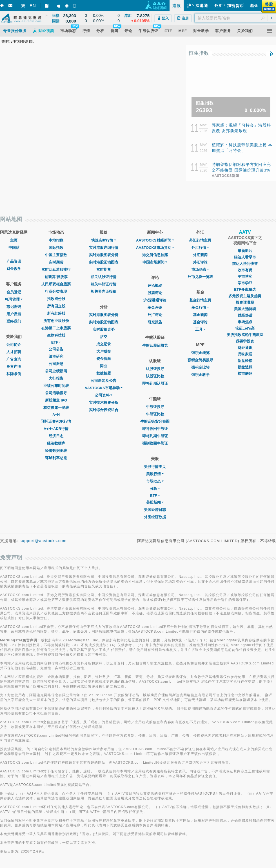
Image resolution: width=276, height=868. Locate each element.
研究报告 (155, 322)
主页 (14, 240)
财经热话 (245, 315)
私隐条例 (14, 374)
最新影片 (245, 251)
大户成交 (104, 351)
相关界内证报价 (103, 291)
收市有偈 (245, 270)
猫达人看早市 (245, 257)
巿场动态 (200, 270)
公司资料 (104, 395)
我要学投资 (245, 341)
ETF (56, 342)
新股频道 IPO (56, 400)
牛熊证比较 (155, 414)
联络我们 (14, 321)
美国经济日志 (155, 510)
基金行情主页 (200, 300)
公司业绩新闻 (56, 371)
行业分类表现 (56, 291)
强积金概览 (200, 353)
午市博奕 (245, 277)
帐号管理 (14, 299)
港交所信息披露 (155, 255)
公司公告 (56, 349)
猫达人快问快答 (245, 264)
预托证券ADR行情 (56, 421)
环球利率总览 (56, 458)
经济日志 (56, 436)
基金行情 (200, 307)
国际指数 (56, 248)
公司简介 (14, 345)
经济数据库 (56, 443)
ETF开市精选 (245, 289)
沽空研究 (56, 356)
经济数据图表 (56, 451)
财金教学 (14, 269)
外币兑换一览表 (200, 277)
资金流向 (104, 359)
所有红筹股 (56, 313)
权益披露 (104, 373)
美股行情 (155, 474)
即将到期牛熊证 (155, 436)
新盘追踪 (245, 367)
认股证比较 (155, 376)
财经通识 (245, 348)
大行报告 (56, 378)
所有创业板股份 (56, 321)
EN (33, 5)
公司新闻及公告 (103, 381)
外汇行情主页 (200, 240)
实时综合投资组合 (104, 410)
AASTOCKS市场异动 (103, 388)
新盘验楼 (245, 361)
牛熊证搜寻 (155, 407)
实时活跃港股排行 (56, 270)
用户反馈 (14, 314)
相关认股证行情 (103, 277)
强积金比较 (200, 367)
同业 (104, 366)
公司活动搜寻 (56, 393)
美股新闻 (155, 502)
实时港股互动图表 (104, 262)
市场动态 (155, 481)
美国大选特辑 (245, 309)
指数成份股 (56, 299)
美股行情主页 (155, 467)
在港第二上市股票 (56, 328)
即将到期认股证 (155, 383)
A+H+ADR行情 (56, 429)
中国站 (14, 248)
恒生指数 (199, 53)
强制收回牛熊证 (155, 443)
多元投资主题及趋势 (245, 296)
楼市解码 (245, 374)
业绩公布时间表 (56, 386)
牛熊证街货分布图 (155, 421)
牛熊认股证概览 (155, 345)
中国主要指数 (56, 255)
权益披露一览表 (56, 408)
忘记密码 (14, 307)
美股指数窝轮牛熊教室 (245, 335)
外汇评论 (155, 315)
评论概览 (155, 286)
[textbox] (235, 18)
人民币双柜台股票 (56, 284)
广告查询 (14, 359)
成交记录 (104, 344)
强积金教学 (200, 375)
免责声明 (14, 367)
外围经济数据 (155, 517)
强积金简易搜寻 (200, 360)
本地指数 (56, 240)
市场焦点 (245, 322)
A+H (56, 415)
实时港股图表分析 (104, 255)
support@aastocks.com (43, 541)
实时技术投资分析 (104, 403)
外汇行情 (200, 248)
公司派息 (56, 364)
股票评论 (155, 293)
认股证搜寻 (155, 369)
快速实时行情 (104, 240)
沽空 (104, 337)
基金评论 (155, 307)
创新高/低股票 (56, 277)
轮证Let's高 (245, 328)
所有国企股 (56, 306)
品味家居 (245, 354)
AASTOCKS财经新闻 (155, 240)
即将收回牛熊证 (155, 429)
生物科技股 (56, 335)
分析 (155, 489)
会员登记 (14, 292)
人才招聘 (14, 352)
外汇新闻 (200, 255)
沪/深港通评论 (155, 300)
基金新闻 (200, 315)
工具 (200, 329)
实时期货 (56, 262)
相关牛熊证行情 (103, 284)
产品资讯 (14, 261)
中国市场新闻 (155, 262)
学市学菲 (245, 283)
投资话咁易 (245, 302)
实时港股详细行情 (104, 248)
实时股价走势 (104, 329)
